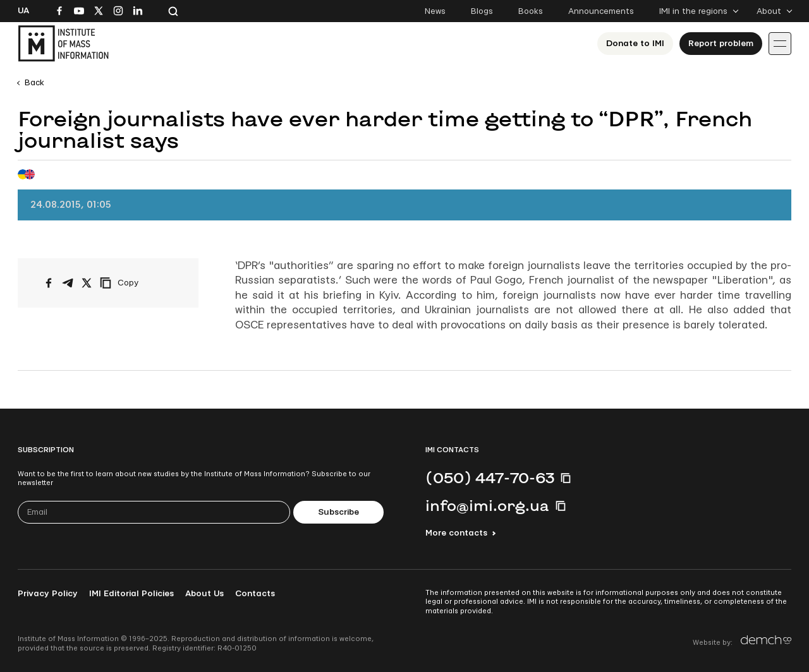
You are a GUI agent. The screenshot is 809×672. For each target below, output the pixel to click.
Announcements (601, 11)
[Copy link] (137, 283)
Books (531, 11)
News (435, 11)
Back (34, 83)
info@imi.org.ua (487, 505)
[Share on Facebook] (49, 283)
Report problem (721, 44)
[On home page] (63, 44)
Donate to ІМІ (635, 44)
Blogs (482, 11)
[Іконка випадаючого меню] (780, 44)
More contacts (456, 533)
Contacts (255, 594)
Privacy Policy (48, 594)
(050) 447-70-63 (490, 477)
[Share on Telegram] (68, 283)
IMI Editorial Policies (131, 594)
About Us (204, 594)
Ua (23, 11)
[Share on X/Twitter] (87, 283)
